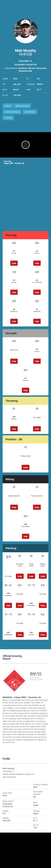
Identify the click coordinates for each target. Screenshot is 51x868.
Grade (37, 429)
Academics (30, 112)
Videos (8, 106)
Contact (8, 118)
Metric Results (22, 106)
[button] (26, 145)
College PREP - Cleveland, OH (24, 162)
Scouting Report (12, 112)
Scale (14, 263)
